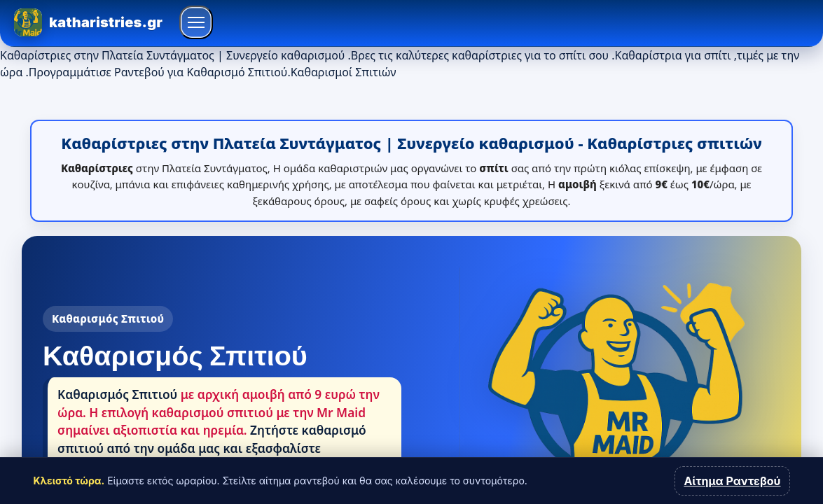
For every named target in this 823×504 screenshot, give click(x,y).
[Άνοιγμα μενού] (196, 22)
